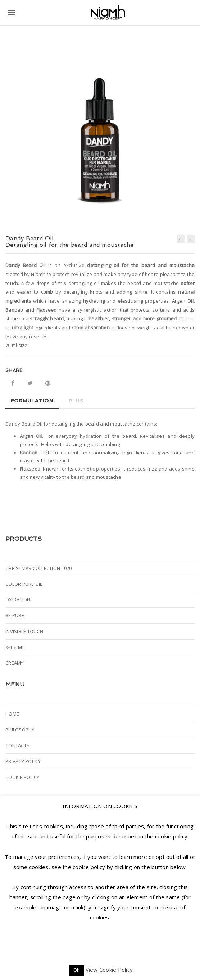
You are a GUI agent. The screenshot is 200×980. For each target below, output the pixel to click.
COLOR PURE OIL (24, 584)
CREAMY (15, 663)
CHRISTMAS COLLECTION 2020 (38, 568)
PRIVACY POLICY (23, 761)
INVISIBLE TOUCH (24, 631)
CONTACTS (17, 745)
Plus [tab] (76, 401)
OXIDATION (18, 600)
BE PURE (15, 615)
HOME (12, 714)
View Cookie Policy (109, 970)
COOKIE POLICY (22, 777)
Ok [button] (77, 970)
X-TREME (15, 647)
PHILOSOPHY (20, 730)
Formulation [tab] (32, 401)
